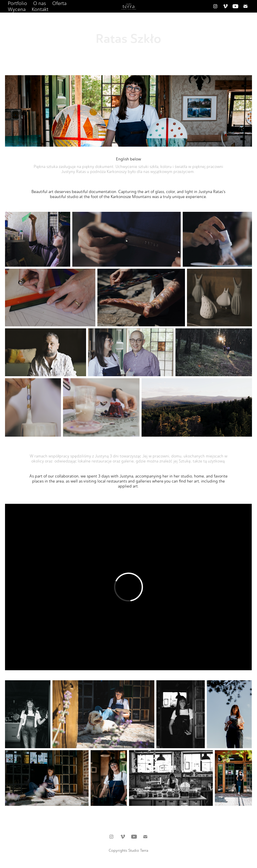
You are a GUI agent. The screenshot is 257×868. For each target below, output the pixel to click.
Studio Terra (138, 850)
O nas (40, 3)
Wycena (17, 9)
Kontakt (40, 9)
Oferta (59, 3)
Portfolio (17, 3)
